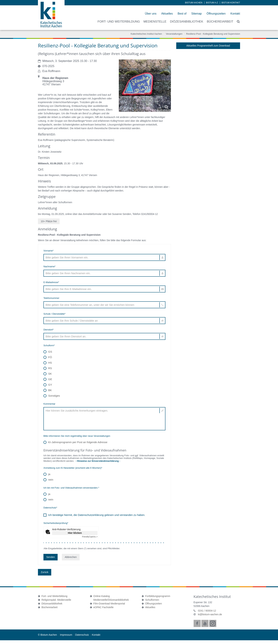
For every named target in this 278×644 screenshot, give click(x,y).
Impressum (66, 635)
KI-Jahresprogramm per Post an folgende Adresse (75, 442)
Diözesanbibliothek (52, 604)
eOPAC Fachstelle (104, 607)
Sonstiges (52, 396)
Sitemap (197, 14)
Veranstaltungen (174, 34)
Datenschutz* (50, 508)
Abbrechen (71, 557)
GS (48, 352)
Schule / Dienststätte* (54, 314)
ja (47, 474)
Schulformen (152, 600)
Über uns (151, 14)
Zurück (45, 572)
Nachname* (49, 266)
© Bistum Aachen (48, 635)
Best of (182, 14)
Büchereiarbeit (49, 607)
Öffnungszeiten (216, 14)
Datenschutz (82, 635)
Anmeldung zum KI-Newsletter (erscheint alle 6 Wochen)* (73, 468)
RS (48, 368)
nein (48, 480)
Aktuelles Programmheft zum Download (208, 46)
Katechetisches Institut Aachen (146, 34)
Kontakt (235, 14)
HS (48, 363)
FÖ (48, 357)
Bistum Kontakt (231, 3)
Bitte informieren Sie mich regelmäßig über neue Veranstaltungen (77, 436)
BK (48, 390)
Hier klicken (75, 533)
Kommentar (49, 404)
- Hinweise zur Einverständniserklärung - (98, 461)
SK (48, 374)
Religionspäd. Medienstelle (56, 600)
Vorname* (48, 251)
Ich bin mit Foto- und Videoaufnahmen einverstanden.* (71, 488)
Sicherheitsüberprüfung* (56, 523)
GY (48, 385)
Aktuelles (167, 14)
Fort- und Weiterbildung (54, 596)
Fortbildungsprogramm (158, 596)
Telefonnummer (51, 298)
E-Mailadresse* (51, 282)
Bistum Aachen (194, 3)
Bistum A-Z (212, 3)
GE (48, 379)
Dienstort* (48, 330)
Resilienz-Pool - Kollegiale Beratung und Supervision (213, 34)
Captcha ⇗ (90, 537)
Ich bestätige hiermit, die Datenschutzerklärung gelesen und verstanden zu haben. (97, 515)
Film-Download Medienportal (109, 604)
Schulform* (49, 345)
